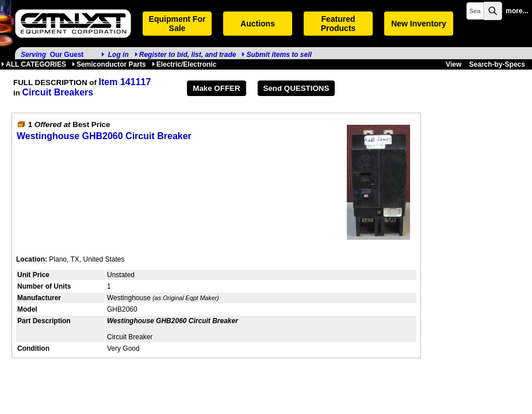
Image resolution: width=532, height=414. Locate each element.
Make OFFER (216, 88)
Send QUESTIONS (296, 88)
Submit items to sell (276, 55)
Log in (118, 55)
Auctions (258, 24)
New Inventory (419, 24)
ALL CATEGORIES (34, 64)
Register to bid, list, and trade (188, 55)
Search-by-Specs (497, 64)
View (453, 64)
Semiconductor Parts (109, 64)
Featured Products (338, 24)
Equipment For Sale (177, 24)
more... (517, 11)
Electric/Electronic (184, 64)
